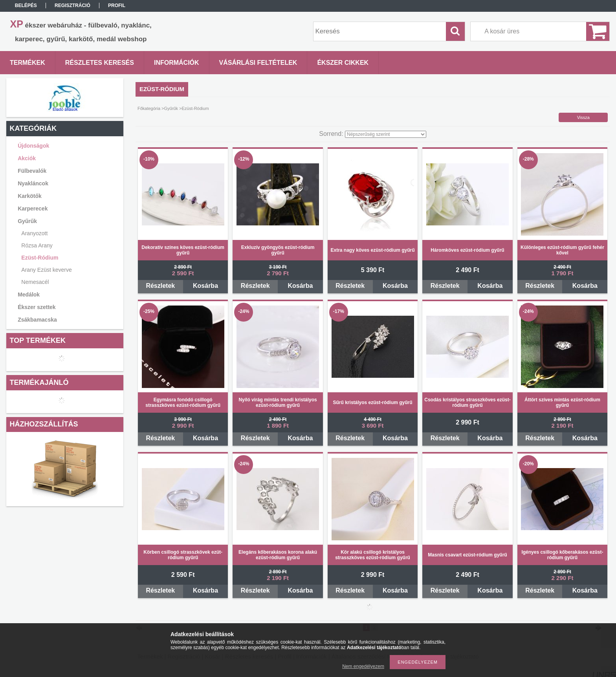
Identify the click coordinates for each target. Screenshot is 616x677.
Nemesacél (35, 282)
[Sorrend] (386, 134)
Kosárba (205, 286)
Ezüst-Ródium (40, 258)
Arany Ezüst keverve (46, 270)
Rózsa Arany (37, 245)
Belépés (26, 5)
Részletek (160, 286)
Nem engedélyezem (363, 666)
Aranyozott (34, 233)
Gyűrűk (171, 108)
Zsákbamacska (37, 320)
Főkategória (149, 108)
